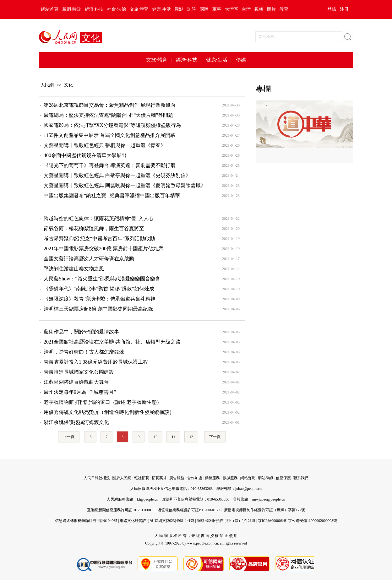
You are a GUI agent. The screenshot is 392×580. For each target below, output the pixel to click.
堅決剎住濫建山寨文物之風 (74, 269)
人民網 (47, 85)
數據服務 (230, 478)
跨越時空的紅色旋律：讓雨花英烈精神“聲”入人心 (99, 218)
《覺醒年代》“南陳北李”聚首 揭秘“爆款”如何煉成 (99, 289)
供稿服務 (212, 478)
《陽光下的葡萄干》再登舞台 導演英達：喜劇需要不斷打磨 (110, 165)
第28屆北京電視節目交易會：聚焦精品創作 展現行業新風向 (110, 105)
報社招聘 (142, 478)
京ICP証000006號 (272, 521)
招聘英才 (159, 478)
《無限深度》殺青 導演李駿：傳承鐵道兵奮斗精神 (100, 299)
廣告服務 (177, 478)
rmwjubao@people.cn (269, 499)
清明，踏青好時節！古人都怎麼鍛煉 (84, 352)
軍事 (217, 9)
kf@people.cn (147, 499)
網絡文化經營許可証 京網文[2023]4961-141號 (157, 521)
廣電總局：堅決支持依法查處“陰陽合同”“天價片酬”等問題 (108, 115)
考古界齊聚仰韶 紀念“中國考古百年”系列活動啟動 (99, 239)
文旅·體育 (139, 9)
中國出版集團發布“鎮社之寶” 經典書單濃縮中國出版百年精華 (112, 195)
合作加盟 (195, 478)
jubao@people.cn (248, 489)
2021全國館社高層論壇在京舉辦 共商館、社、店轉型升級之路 (112, 342)
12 (191, 437)
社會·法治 (117, 9)
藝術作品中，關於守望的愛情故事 (81, 332)
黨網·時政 (72, 9)
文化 (68, 85)
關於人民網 (122, 478)
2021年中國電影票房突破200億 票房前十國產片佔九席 (103, 249)
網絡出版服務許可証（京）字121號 (226, 521)
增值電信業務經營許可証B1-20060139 (188, 510)
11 (173, 437)
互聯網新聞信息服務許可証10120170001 (120, 510)
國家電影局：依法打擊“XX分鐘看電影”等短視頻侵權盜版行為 (112, 125)
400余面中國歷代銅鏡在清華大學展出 (85, 155)
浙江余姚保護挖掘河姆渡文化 (76, 422)
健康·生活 (161, 9)
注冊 (344, 9)
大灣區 (231, 9)
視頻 (259, 9)
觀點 (179, 9)
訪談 (192, 9)
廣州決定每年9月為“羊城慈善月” (80, 392)
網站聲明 (248, 478)
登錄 (332, 9)
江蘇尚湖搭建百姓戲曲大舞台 (76, 382)
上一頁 (69, 437)
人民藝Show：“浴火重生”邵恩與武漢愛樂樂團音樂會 (102, 279)
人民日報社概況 (97, 478)
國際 (204, 9)
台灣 (246, 9)
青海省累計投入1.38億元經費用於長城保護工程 (96, 362)
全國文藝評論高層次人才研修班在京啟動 (89, 259)
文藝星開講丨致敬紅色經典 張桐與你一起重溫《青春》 (105, 145)
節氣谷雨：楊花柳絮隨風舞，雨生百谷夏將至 (94, 228)
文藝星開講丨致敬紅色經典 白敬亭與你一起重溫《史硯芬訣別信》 (117, 175)
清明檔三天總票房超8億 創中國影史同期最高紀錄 (98, 309)
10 (155, 437)
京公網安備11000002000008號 (313, 521)
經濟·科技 (94, 9)
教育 (284, 9)
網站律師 (265, 478)
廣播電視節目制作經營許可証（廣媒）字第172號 (264, 510)
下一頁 (215, 437)
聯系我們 (301, 478)
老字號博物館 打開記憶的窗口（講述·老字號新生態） (103, 402)
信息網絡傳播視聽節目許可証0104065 (86, 521)
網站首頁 (50, 9)
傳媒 (241, 60)
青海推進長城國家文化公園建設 (79, 372)
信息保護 (283, 478)
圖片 (271, 9)
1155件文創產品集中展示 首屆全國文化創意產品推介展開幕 (109, 135)
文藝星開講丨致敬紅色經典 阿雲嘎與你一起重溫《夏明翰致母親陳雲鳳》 (125, 185)
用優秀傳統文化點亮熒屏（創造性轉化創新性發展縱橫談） (109, 412)
